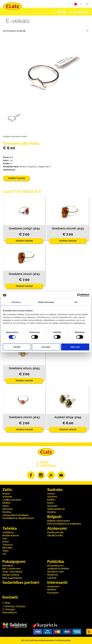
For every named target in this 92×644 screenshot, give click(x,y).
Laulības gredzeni (12, 500)
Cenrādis (52, 578)
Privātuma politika (63, 640)
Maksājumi (8, 566)
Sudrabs (55, 490)
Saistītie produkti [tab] (22, 192)
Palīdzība (56, 562)
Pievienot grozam (16, 178)
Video (5, 551)
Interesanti (57, 582)
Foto (5, 539)
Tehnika (10, 528)
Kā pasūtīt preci (55, 566)
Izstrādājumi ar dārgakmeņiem (18, 518)
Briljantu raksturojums (58, 521)
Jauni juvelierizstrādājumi (15, 515)
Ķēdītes (6, 503)
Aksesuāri (7, 509)
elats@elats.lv (10, 612)
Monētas (7, 512)
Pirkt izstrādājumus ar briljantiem (64, 524)
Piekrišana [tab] (16, 302)
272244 (81, 12)
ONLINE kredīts (55, 535)
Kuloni (6, 506)
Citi (4, 554)
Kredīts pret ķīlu (55, 532)
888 (62, 12)
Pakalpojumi (14, 562)
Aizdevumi (57, 528)
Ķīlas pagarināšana (12, 578)
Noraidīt (17, 347)
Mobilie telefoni (11, 535)
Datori (6, 542)
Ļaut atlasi (46, 347)
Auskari (6, 494)
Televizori (8, 545)
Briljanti (54, 517)
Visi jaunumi (53, 586)
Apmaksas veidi (55, 572)
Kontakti (10, 597)
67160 (10, 606)
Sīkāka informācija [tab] (46, 302)
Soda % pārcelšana (12, 572)
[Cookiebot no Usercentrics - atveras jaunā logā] (79, 295)
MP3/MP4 (7, 548)
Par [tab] (76, 302)
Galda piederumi (56, 509)
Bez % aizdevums (11, 569)
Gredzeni (7, 497)
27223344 (20, 606)
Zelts (7, 490)
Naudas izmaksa (11, 575)
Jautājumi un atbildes (58, 569)
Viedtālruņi (8, 532)
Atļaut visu (75, 347)
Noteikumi (53, 575)
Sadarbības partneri (21, 582)
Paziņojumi (53, 593)
